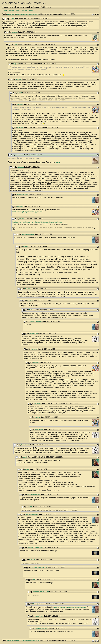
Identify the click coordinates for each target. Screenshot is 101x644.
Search (11, 10)
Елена (12, 19)
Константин (20, 155)
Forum (5, 10)
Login (31, 10)
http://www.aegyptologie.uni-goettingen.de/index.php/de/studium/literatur (37, 222)
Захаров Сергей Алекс (35, 547)
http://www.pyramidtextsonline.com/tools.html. (70, 607)
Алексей (15, 32)
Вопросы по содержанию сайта (28, 14)
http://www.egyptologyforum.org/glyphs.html (27, 212)
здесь (58, 162)
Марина (16, 64)
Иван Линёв (33, 334)
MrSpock (21, 167)
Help (17, 10)
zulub (25, 457)
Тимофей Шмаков (23, 194)
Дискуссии (11, 14)
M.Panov (18, 79)
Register (25, 10)
